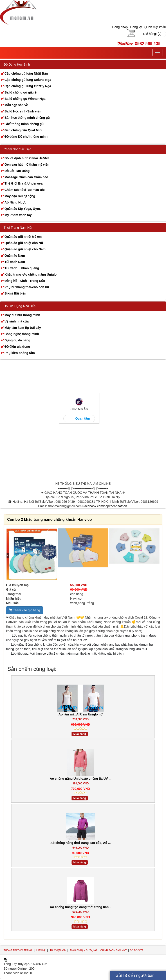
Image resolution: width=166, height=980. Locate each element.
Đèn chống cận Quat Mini (23, 130)
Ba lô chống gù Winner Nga (25, 99)
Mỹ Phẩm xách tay (18, 215)
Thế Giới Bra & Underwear (24, 183)
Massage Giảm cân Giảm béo (26, 177)
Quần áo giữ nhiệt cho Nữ (24, 243)
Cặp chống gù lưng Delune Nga (28, 80)
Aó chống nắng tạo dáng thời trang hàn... (80, 907)
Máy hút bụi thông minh (22, 315)
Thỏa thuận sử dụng (84, 950)
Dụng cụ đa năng (17, 340)
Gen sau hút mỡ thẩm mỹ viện (27, 164)
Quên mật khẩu (155, 27)
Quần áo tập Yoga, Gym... (24, 209)
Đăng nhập (120, 27)
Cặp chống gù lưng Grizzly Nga (28, 86)
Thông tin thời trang (18, 950)
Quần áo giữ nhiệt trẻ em (23, 237)
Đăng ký (136, 27)
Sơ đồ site (137, 950)
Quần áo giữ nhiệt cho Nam (25, 249)
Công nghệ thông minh (22, 334)
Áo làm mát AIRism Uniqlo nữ (81, 714)
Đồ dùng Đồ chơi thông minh (26, 137)
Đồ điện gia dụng (17, 347)
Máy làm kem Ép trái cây (23, 328)
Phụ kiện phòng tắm (20, 353)
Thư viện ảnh (58, 950)
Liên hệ (41, 950)
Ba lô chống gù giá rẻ (20, 92)
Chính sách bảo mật (114, 950)
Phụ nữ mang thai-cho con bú (27, 287)
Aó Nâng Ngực (15, 202)
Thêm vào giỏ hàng (25, 610)
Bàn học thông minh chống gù (27, 118)
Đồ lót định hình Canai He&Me (27, 158)
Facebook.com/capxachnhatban (105, 506)
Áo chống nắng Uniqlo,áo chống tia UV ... (81, 779)
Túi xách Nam (15, 262)
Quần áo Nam (15, 256)
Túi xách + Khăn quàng (22, 268)
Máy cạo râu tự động (20, 196)
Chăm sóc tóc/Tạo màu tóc (25, 190)
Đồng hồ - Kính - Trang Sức (25, 281)
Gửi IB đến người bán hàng (135, 977)
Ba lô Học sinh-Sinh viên (23, 111)
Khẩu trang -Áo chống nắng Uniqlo (31, 274)
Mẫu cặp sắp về (16, 105)
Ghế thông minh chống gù (24, 124)
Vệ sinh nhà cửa (17, 321)
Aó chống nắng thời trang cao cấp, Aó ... (81, 843)
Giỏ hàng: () (152, 34)
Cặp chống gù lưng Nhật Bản (26, 73)
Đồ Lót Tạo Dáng (17, 171)
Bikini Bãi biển (15, 293)
